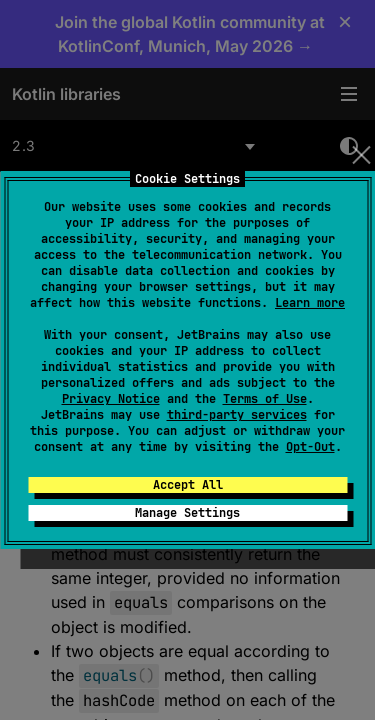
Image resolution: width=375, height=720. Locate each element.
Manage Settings (187, 513)
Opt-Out (310, 447)
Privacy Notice (111, 399)
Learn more (310, 303)
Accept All (188, 485)
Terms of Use (265, 399)
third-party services (237, 415)
